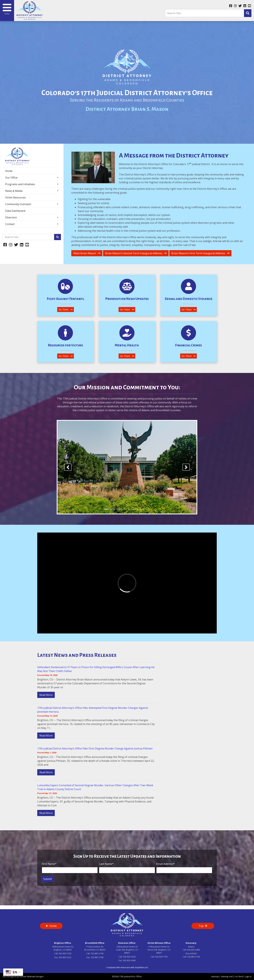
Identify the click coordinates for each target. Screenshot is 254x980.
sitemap (215, 976)
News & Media (14, 191)
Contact (10, 224)
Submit (48, 879)
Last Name (106, 864)
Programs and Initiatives (20, 184)
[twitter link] (240, 6)
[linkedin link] (245, 6)
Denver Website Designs (32, 976)
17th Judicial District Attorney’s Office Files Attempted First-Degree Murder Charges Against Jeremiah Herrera (93, 710)
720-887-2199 (97, 953)
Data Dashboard (15, 211)
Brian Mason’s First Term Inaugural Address (200, 253)
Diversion (11, 217)
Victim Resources (15, 197)
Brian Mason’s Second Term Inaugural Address (136, 253)
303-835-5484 (193, 950)
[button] (68, 467)
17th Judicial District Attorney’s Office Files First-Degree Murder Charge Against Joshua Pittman (95, 748)
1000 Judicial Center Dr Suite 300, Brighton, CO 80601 (127, 950)
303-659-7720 (65, 953)
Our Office (11, 178)
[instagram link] (235, 6)
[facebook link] (231, 6)
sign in (248, 976)
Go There (66, 310)
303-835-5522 (65, 957)
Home (9, 171)
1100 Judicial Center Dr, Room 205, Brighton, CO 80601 (159, 950)
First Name (49, 864)
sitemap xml (227, 976)
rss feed (239, 976)
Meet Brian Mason (87, 253)
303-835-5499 (129, 960)
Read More (46, 695)
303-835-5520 (129, 957)
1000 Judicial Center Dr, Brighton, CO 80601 (63, 948)
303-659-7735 (161, 957)
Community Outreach (18, 204)
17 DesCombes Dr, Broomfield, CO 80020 (95, 948)
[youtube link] (249, 6)
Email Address (165, 864)
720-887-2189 (97, 957)
